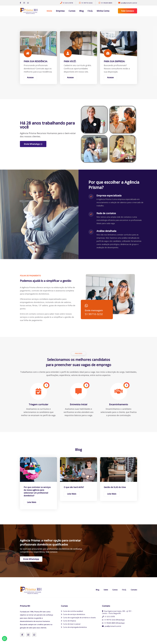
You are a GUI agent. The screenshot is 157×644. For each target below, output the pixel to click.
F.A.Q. (90, 11)
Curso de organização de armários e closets (78, 618)
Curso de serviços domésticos (73, 614)
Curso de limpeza (68, 621)
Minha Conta (103, 11)
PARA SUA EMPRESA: (114, 61)
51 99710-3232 (94, 314)
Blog (81, 11)
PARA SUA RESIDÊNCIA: (36, 61)
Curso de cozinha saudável (72, 611)
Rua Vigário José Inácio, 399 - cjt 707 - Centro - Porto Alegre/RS (117, 612)
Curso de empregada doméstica (74, 627)
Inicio (49, 11)
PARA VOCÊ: (70, 61)
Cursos (72, 11)
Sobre (106, 590)
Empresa (60, 11)
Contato (134, 590)
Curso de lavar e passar (71, 624)
